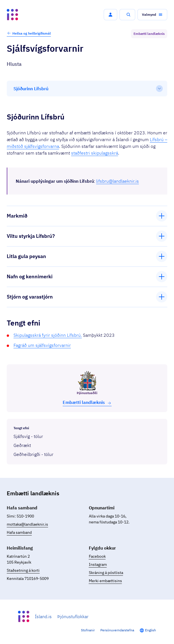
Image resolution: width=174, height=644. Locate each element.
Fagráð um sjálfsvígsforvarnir (42, 345)
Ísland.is (43, 616)
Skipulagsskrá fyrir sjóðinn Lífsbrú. (48, 335)
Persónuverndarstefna (117, 630)
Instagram (98, 564)
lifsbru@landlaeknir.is (117, 181)
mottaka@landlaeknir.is (27, 524)
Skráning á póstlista (106, 573)
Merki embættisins (105, 581)
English (151, 630)
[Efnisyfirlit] (87, 89)
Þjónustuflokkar (73, 616)
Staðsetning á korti (23, 570)
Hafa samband (19, 532)
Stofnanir (88, 630)
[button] (110, 15)
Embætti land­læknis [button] (87, 402)
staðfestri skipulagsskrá (95, 153)
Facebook (97, 556)
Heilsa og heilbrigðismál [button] (29, 33)
